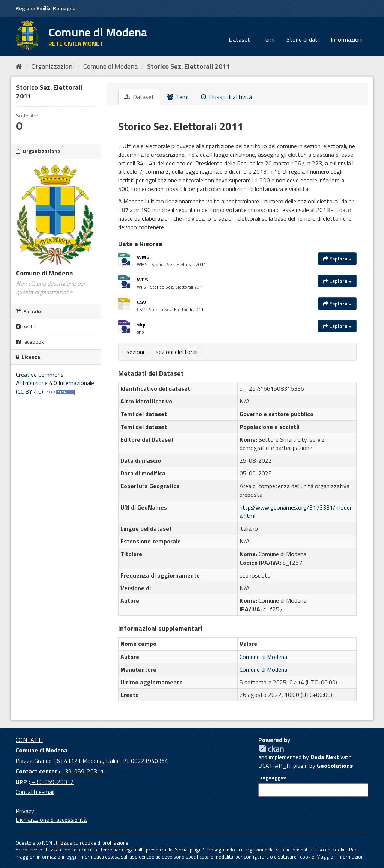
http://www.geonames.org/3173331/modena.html (296, 512)
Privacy (25, 811)
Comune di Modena (110, 66)
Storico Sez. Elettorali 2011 (188, 66)
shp (141, 324)
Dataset (239, 39)
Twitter (27, 326)
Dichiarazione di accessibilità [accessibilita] (51, 820)
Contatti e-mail (35, 792)
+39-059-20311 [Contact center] (82, 771)
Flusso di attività (226, 97)
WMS (143, 257)
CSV (141, 302)
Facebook (30, 342)
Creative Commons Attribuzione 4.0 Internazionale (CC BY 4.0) (55, 383)
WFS (142, 279)
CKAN (271, 749)
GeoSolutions (335, 766)
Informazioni (347, 39)
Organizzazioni (53, 66)
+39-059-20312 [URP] (52, 782)
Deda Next (325, 757)
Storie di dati (303, 39)
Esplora (337, 258)
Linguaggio (272, 778)
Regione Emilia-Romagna (46, 8)
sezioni (135, 352)
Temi (268, 39)
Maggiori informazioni (341, 857)
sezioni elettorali (177, 352)
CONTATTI (29, 740)
